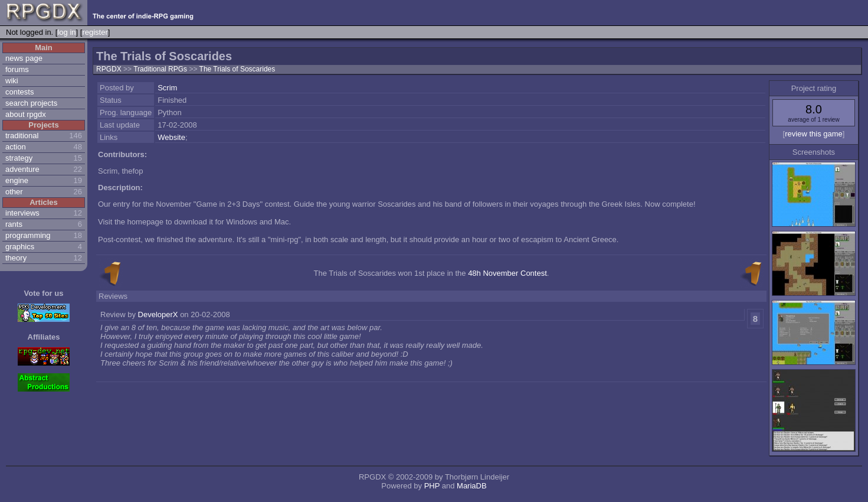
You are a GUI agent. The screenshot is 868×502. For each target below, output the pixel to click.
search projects (31, 103)
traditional (22, 136)
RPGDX (109, 69)
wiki (12, 81)
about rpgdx (26, 114)
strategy (19, 158)
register (95, 32)
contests (19, 92)
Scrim (167, 88)
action (16, 147)
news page (24, 58)
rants (14, 224)
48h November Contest (507, 273)
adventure (22, 169)
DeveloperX (158, 314)
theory (16, 258)
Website (171, 137)
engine (17, 180)
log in (66, 32)
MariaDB (472, 486)
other (14, 192)
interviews (22, 213)
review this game (814, 134)
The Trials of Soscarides (238, 69)
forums (17, 69)
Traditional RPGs (161, 69)
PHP (432, 486)
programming (28, 235)
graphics (20, 247)
